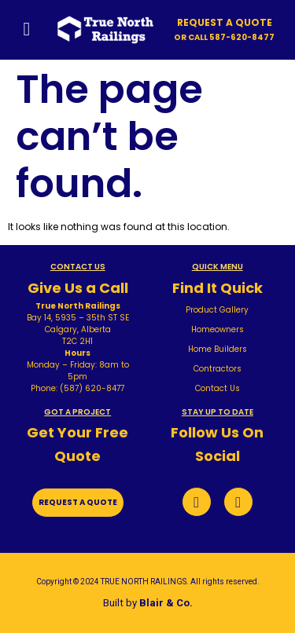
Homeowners (218, 329)
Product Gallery (217, 310)
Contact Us (218, 388)
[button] (224, 38)
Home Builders (218, 349)
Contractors (218, 369)
